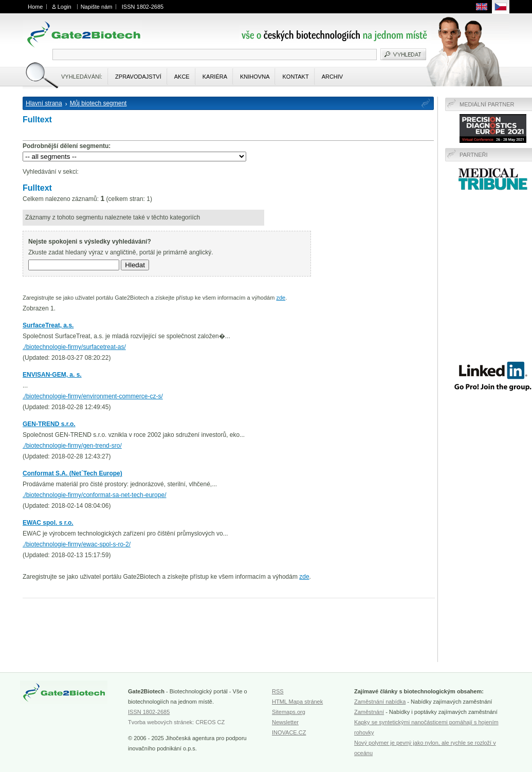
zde (281, 298)
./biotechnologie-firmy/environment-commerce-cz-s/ (93, 396)
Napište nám (97, 7)
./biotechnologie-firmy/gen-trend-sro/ (72, 446)
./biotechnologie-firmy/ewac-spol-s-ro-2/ (77, 544)
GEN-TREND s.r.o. (49, 424)
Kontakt (295, 77)
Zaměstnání (369, 712)
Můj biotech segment (98, 103)
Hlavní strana (44, 103)
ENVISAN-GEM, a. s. (52, 375)
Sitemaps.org (289, 712)
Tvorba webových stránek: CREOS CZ (176, 722)
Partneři (474, 155)
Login (65, 7)
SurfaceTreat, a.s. (48, 325)
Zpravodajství (138, 77)
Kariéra (215, 77)
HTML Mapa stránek (297, 702)
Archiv (333, 77)
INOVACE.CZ (289, 732)
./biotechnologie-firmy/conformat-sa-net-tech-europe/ (94, 495)
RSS (278, 691)
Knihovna (255, 77)
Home (35, 7)
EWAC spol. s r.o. (48, 523)
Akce (182, 77)
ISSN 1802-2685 (143, 7)
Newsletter (285, 722)
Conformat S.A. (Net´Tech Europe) (72, 473)
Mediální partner (487, 104)
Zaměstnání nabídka (380, 702)
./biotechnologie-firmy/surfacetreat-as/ (74, 347)
